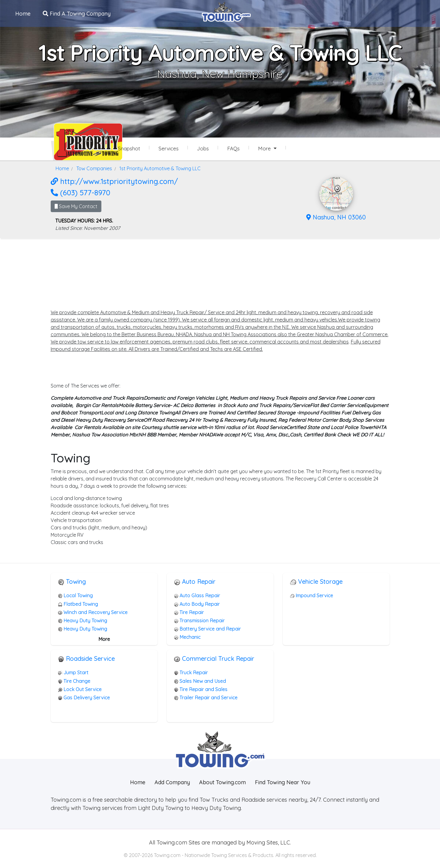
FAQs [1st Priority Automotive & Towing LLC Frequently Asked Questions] (233, 148)
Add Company (172, 782)
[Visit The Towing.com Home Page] (226, 11)
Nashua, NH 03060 (336, 217)
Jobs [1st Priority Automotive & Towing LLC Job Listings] (203, 148)
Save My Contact (76, 206)
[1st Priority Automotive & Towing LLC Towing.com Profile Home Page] (75, 142)
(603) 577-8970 (80, 193)
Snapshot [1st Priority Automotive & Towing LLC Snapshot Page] (129, 148)
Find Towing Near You (283, 782)
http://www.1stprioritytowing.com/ (114, 181)
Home (23, 13)
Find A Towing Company (77, 13)
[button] (338, 189)
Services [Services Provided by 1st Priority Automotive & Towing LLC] (169, 148)
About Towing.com (222, 782)
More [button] (265, 148)
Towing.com (171, 842)
